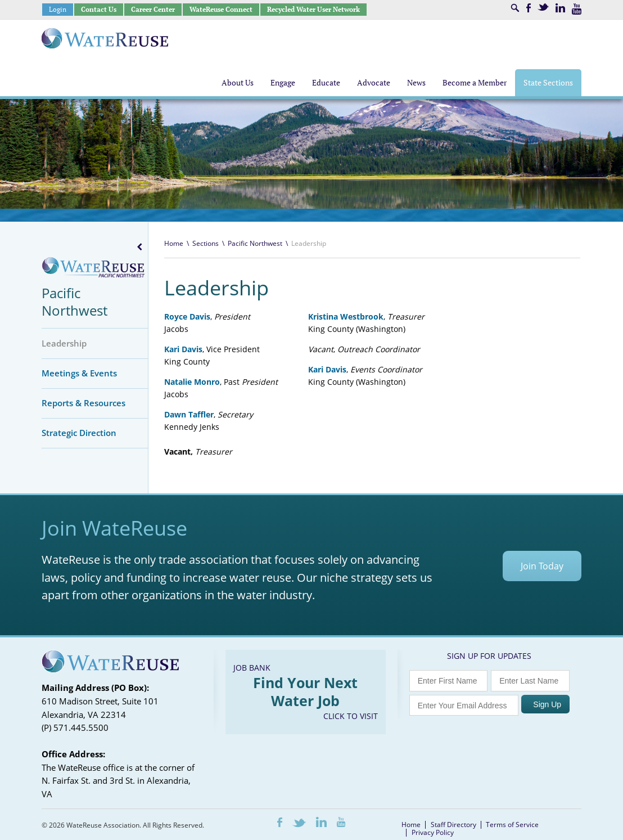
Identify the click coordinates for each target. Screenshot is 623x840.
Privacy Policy (433, 832)
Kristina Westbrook (346, 316)
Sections (206, 243)
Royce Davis (187, 316)
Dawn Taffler (189, 414)
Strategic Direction (79, 433)
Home (174, 243)
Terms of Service (512, 825)
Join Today (542, 566)
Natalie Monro (192, 382)
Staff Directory (453, 825)
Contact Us (99, 9)
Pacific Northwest (75, 302)
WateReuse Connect (221, 9)
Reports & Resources (83, 403)
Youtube (577, 9)
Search (515, 8)
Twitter (543, 7)
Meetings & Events (79, 373)
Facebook (529, 8)
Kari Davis (327, 369)
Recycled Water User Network (313, 9)
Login (58, 9)
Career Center (153, 9)
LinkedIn (560, 8)
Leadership (64, 343)
